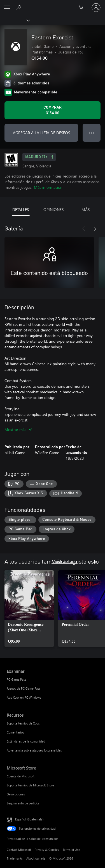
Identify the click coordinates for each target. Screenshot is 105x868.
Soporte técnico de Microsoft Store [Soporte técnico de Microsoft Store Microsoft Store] (30, 785)
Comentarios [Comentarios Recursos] (15, 732)
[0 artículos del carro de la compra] (83, 8)
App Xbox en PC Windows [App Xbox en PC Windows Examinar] (24, 697)
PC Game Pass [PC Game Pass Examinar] (17, 679)
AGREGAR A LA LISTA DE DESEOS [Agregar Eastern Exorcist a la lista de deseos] (41, 133)
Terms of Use (71, 850)
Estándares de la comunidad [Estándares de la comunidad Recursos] (26, 741)
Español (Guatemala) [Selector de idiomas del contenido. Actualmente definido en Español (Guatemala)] (29, 819)
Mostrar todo (64, 561)
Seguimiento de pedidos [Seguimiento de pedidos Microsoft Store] (23, 803)
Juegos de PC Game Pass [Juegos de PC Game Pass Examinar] (24, 688)
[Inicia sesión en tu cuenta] (96, 8)
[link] (29, 609)
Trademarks (15, 858)
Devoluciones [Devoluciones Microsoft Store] (16, 794)
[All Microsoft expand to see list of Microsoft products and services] (7, 8)
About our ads (36, 858)
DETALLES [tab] (21, 209)
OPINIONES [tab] (53, 209)
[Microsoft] (52, 4)
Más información (48, 187)
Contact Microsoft (19, 850)
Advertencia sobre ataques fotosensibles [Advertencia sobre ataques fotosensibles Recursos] (34, 750)
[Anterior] (84, 229)
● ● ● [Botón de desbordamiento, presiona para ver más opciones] (92, 133)
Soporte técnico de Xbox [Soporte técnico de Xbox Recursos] (23, 723)
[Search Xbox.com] (20, 7)
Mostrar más (18, 429)
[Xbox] (15, 20)
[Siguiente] (95, 229)
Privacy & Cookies (47, 850)
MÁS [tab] (86, 209)
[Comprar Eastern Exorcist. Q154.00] (53, 110)
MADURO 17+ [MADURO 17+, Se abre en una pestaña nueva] (39, 157)
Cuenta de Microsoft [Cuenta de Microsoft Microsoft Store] (21, 776)
